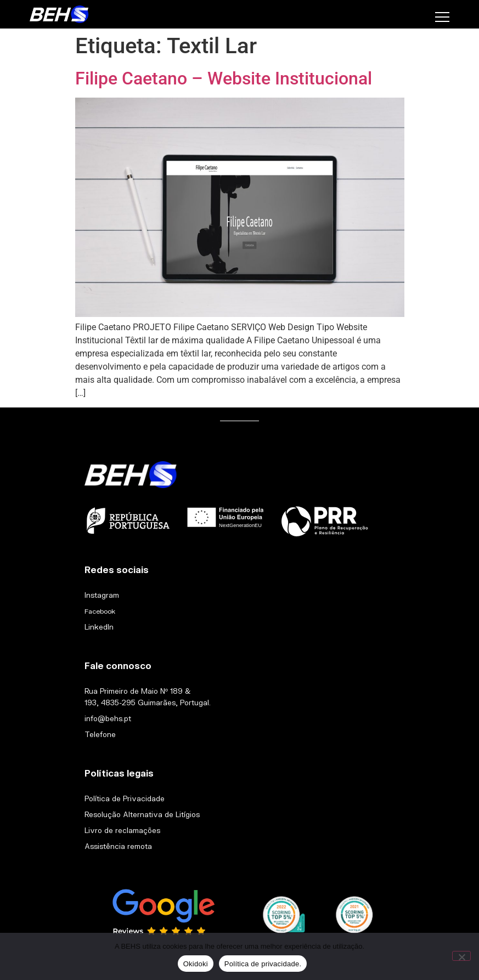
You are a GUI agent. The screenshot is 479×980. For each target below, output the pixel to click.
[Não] (461, 956)
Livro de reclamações (122, 830)
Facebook (100, 611)
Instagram (102, 595)
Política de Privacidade (125, 798)
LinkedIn (99, 627)
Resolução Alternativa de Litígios (142, 814)
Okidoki (196, 964)
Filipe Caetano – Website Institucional (224, 78)
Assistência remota (118, 846)
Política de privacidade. (263, 964)
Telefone (100, 734)
